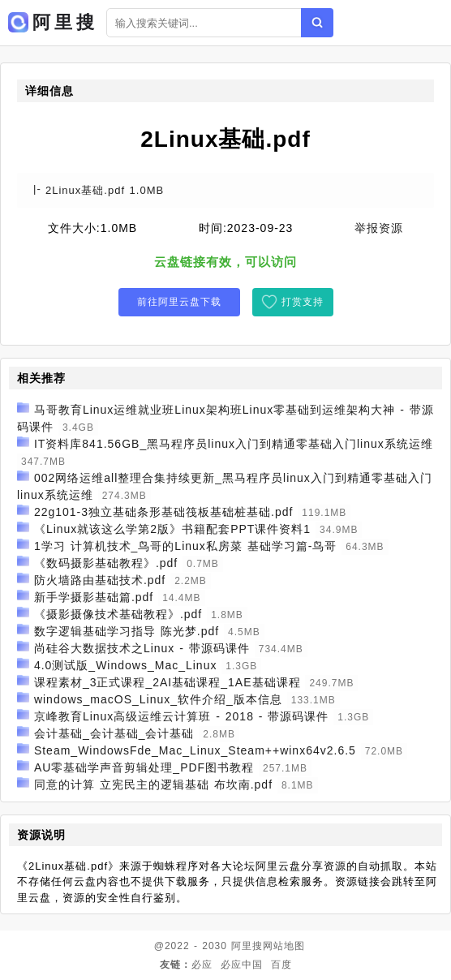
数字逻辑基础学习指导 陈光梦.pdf (127, 631)
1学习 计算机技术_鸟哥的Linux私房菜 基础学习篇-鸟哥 (185, 546)
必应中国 (242, 965)
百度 (281, 965)
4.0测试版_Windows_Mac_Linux (126, 665)
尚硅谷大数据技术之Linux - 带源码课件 (142, 648)
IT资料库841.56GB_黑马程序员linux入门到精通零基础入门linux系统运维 (234, 444)
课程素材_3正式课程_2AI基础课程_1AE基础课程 (168, 682)
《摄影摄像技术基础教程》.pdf (118, 614)
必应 (202, 965)
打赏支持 (303, 302)
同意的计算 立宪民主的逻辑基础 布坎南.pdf (153, 784)
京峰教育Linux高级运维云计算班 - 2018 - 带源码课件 (182, 716)
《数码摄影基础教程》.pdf (106, 563)
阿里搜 (247, 946)
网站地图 (284, 946)
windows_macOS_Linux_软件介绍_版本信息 (158, 699)
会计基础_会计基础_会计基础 (114, 733)
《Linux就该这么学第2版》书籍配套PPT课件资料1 (172, 529)
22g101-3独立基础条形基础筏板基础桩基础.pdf (164, 512)
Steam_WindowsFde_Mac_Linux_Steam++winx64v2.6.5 (195, 750)
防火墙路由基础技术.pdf (100, 580)
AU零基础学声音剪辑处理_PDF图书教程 (144, 767)
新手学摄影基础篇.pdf (94, 597)
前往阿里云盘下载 (179, 302)
